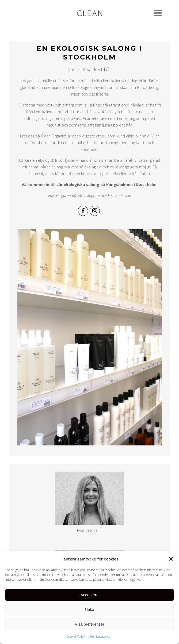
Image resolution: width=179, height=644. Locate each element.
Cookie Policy (76, 639)
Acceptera (90, 597)
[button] (171, 561)
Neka (89, 612)
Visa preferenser (90, 627)
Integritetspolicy (99, 639)
